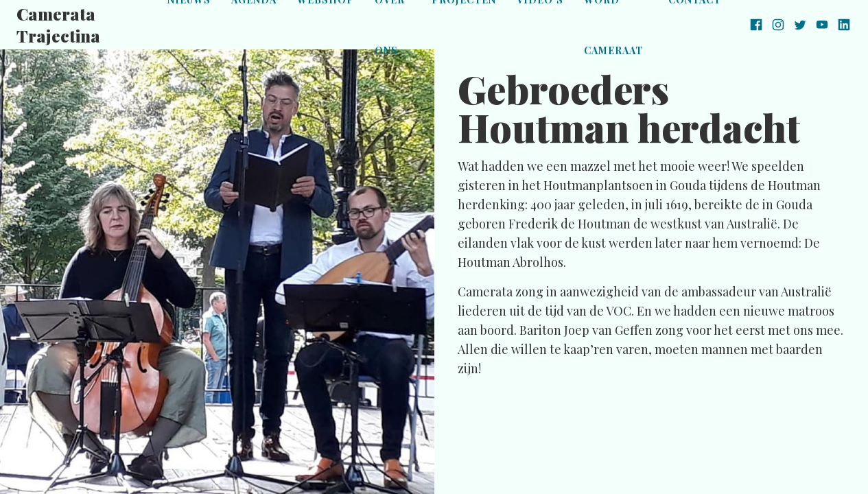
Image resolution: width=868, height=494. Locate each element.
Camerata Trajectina (58, 25)
